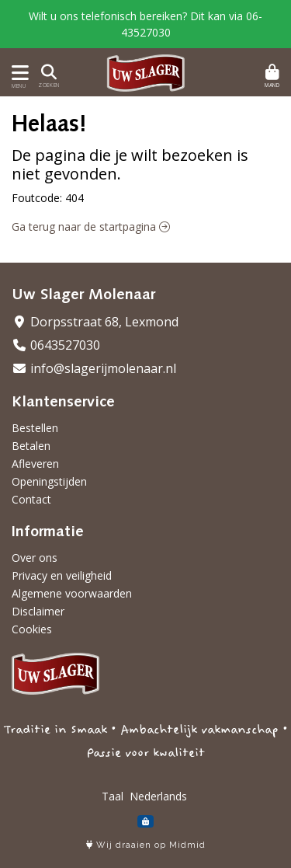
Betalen (31, 446)
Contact (31, 499)
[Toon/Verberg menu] (17, 73)
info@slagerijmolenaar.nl (94, 368)
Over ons (35, 558)
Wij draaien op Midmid (146, 845)
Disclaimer (38, 611)
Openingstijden (49, 481)
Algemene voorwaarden (72, 593)
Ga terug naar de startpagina (91, 227)
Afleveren (35, 464)
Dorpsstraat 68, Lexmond (95, 322)
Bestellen (35, 428)
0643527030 (56, 345)
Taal (113, 796)
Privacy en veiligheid (62, 575)
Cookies (32, 629)
